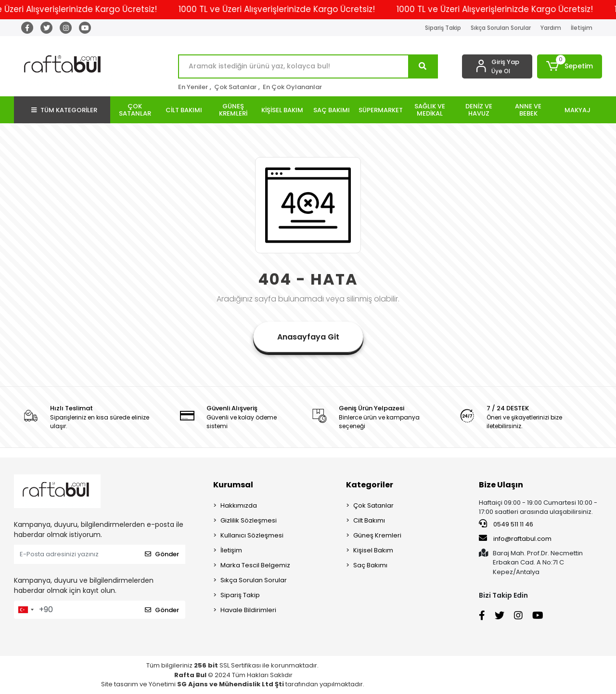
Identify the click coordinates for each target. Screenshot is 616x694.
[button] (570, 66)
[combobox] (26, 610)
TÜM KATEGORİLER (64, 110)
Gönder (162, 554)
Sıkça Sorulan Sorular (501, 28)
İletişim (582, 28)
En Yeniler (193, 87)
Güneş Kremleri (377, 535)
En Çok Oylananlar (292, 87)
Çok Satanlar (235, 87)
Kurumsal (233, 485)
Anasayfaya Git (308, 337)
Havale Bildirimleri (248, 610)
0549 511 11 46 (506, 524)
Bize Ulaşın (501, 485)
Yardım (551, 28)
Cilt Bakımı (369, 520)
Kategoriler (370, 485)
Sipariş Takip (443, 28)
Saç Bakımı (370, 565)
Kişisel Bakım (373, 550)
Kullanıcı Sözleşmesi (252, 535)
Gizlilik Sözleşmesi (249, 520)
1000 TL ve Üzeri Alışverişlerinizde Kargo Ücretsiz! (286, 9)
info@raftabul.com (515, 538)
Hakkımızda (239, 505)
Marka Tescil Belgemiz (255, 565)
